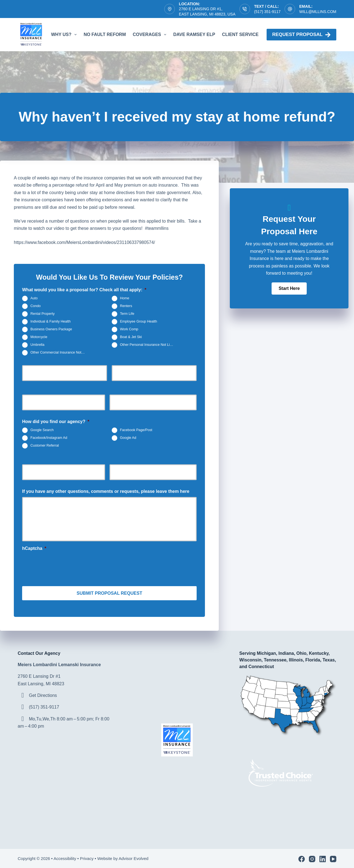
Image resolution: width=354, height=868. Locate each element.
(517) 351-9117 (267, 12)
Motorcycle (39, 337)
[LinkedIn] (323, 858)
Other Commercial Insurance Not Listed (60, 352)
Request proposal (301, 35)
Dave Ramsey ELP (194, 34)
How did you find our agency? (56, 422)
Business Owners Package (51, 329)
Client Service (244, 35)
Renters (126, 306)
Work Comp (129, 329)
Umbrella (37, 345)
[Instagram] (312, 858)
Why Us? (65, 35)
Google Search (42, 430)
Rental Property (43, 314)
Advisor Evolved (134, 857)
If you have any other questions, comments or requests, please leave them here (106, 491)
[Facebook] (302, 858)
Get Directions (43, 694)
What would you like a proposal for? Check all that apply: (84, 290)
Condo (36, 306)
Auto (34, 298)
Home (125, 298)
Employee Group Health (139, 321)
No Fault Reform (105, 34)
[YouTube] (333, 858)
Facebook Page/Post (136, 430)
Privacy (87, 857)
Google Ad (128, 438)
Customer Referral (45, 445)
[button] (289, 289)
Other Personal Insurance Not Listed (148, 345)
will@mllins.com (318, 12)
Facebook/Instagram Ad (49, 438)
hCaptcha (34, 548)
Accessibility (65, 857)
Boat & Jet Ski (131, 337)
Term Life (127, 314)
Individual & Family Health (51, 321)
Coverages (151, 35)
